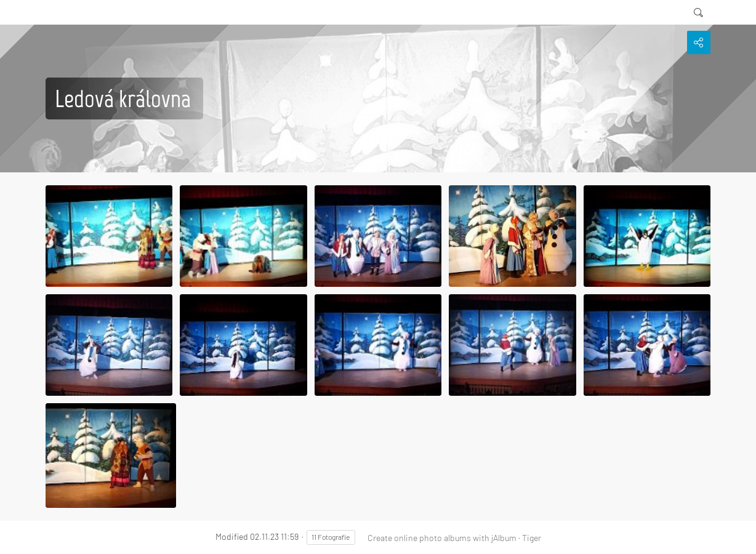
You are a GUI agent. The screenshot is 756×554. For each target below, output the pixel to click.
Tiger (532, 538)
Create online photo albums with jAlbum (442, 538)
